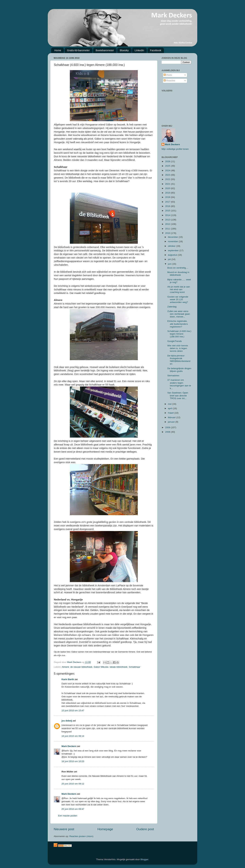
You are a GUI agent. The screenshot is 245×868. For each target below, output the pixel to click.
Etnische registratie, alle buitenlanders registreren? (178, 324)
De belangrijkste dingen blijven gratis (179, 370)
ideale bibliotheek (119, 667)
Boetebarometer (105, 50)
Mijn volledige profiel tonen (175, 149)
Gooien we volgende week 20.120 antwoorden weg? (178, 299)
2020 (168, 188)
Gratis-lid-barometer (78, 50)
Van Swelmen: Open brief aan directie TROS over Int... (178, 395)
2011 (168, 229)
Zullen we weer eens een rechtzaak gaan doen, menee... (179, 314)
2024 (168, 170)
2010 (168, 233)
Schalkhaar (135, 667)
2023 (168, 175)
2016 (168, 206)
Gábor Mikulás (101, 667)
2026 (168, 161)
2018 (168, 197)
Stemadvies (173, 376)
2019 (168, 193)
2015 (168, 211)
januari (172, 422)
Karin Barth (68, 679)
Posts (168, 75)
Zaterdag (172, 307)
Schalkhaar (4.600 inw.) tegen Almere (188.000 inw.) (179, 334)
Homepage (105, 829)
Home (58, 50)
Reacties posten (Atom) (81, 836)
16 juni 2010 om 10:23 (73, 761)
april (170, 408)
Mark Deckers (69, 746)
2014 (168, 215)
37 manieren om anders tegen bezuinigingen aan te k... (179, 384)
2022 (168, 179)
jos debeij (67, 721)
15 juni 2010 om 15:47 (73, 710)
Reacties (169, 81)
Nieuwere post (64, 829)
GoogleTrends (175, 341)
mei (170, 404)
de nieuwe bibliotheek (81, 667)
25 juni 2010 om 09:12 (73, 784)
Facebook (156, 50)
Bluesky (124, 50)
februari (172, 417)
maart (171, 413)
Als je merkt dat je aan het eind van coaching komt (179, 289)
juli (170, 259)
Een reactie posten (68, 816)
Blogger (144, 859)
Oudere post (145, 829)
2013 (168, 220)
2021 (168, 184)
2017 (168, 202)
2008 (168, 432)
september (174, 250)
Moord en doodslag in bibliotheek (178, 274)
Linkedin (139, 50)
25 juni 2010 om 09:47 (73, 809)
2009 (168, 427)
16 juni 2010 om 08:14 (73, 736)
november (173, 241)
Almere (65, 667)
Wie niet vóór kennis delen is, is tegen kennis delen (178, 348)
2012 (168, 224)
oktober (172, 246)
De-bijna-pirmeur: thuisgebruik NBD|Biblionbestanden (179, 360)
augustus (173, 255)
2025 (168, 166)
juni (170, 264)
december (173, 237)
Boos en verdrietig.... (178, 268)
